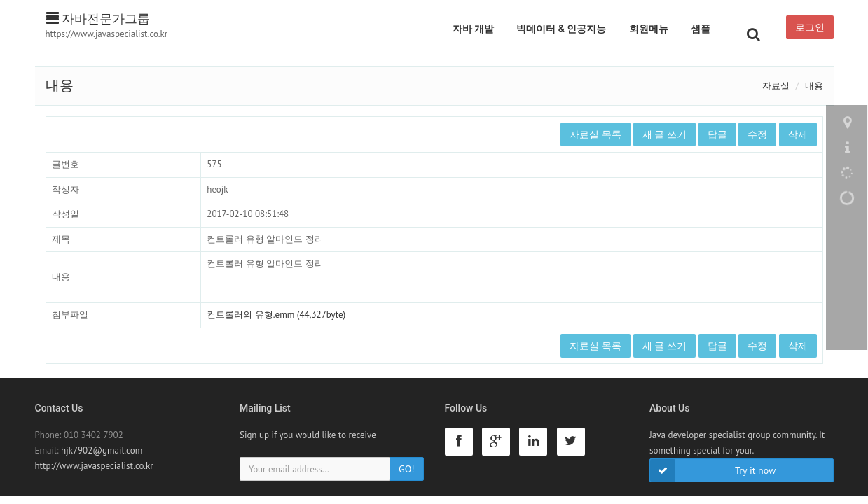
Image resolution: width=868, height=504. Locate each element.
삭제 (798, 134)
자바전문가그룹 (98, 19)
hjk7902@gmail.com (102, 450)
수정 (757, 134)
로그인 (810, 27)
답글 (717, 134)
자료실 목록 (595, 134)
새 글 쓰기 (664, 134)
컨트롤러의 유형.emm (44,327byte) (276, 315)
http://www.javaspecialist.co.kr (94, 466)
